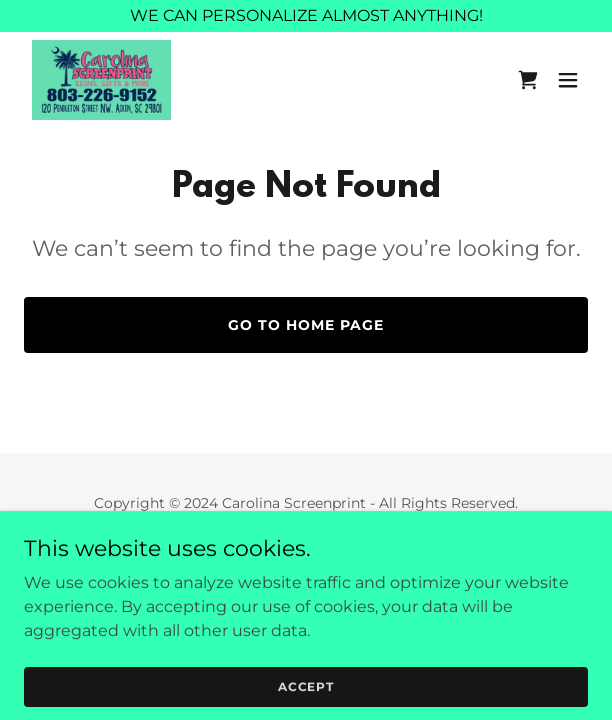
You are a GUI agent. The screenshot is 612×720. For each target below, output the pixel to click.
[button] (568, 80)
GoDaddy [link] (350, 548)
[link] (101, 80)
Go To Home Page (306, 325)
